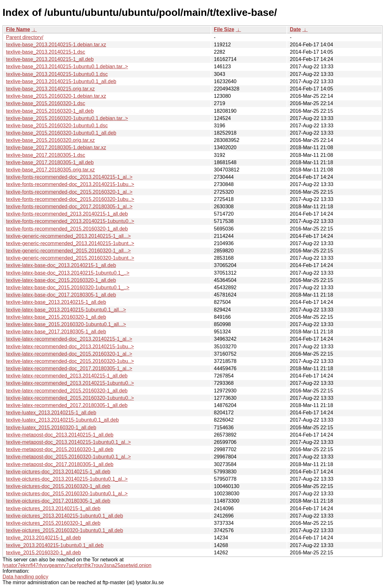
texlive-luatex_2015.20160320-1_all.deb (51, 428)
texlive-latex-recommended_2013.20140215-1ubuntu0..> (70, 383)
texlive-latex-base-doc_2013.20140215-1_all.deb (61, 265)
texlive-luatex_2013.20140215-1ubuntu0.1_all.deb (62, 420)
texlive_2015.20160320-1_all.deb (44, 553)
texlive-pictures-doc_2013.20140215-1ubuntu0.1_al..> (67, 479)
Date (295, 29)
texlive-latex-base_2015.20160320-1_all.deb (56, 317)
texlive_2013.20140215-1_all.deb (44, 538)
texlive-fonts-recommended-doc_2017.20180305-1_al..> (69, 207)
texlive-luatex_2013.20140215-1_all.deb (51, 413)
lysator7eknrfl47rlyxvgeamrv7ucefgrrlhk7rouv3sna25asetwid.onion (77, 565)
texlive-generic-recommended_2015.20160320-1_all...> (68, 251)
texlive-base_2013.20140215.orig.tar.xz (50, 89)
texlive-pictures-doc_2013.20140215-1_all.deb (58, 472)
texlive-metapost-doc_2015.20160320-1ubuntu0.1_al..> (68, 457)
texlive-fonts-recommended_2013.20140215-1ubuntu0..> (70, 221)
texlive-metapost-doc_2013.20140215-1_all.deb (60, 435)
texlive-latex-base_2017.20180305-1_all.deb (56, 332)
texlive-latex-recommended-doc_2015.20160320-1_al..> (69, 354)
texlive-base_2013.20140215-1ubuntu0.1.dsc (57, 74)
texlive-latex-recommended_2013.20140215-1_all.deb (67, 376)
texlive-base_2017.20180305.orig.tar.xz (50, 170)
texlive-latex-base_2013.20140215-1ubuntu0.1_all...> (66, 310)
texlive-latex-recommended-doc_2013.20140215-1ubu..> (70, 347)
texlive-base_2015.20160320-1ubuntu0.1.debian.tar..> (67, 118)
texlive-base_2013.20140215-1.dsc (46, 52)
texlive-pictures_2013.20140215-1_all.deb (53, 508)
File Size (224, 29)
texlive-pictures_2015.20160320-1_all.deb (53, 523)
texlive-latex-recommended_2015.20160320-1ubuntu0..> (70, 398)
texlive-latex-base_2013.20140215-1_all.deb (56, 302)
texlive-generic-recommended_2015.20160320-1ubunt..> (70, 258)
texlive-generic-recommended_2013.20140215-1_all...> (68, 236)
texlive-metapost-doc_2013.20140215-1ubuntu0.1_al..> (68, 442)
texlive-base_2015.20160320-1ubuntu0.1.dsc (57, 126)
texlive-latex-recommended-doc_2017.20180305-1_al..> (69, 368)
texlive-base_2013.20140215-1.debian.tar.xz (56, 45)
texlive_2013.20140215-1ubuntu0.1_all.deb (55, 545)
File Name (18, 29)
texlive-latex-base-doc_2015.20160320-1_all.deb (61, 280)
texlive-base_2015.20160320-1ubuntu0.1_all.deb (61, 133)
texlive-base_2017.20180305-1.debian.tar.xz (56, 147)
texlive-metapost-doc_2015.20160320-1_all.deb (60, 449)
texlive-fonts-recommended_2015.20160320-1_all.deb (67, 229)
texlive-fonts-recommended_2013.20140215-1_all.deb (67, 214)
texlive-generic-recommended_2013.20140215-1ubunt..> (70, 243)
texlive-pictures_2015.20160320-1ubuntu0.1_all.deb (64, 530)
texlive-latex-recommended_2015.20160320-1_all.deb (67, 391)
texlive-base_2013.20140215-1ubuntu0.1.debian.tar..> (67, 67)
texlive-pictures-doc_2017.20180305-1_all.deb (58, 501)
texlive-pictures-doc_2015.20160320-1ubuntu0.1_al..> (67, 494)
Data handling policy (25, 577)
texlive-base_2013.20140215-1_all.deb (50, 59)
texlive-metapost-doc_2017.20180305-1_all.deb (60, 464)
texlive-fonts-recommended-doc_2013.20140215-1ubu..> (70, 184)
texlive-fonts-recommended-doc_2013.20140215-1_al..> (69, 177)
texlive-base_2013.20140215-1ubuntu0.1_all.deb (61, 81)
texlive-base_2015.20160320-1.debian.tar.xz (56, 96)
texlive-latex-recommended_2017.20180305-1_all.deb (67, 405)
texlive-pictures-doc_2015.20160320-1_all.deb (58, 486)
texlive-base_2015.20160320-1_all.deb (50, 111)
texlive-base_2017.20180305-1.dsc (46, 155)
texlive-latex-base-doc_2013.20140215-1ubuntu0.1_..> (68, 273)
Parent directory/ (25, 37)
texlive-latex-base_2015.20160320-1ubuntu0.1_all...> (66, 324)
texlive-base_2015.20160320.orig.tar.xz (50, 140)
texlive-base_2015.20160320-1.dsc (46, 103)
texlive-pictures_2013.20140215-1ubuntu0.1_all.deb (64, 516)
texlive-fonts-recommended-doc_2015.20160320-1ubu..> (70, 199)
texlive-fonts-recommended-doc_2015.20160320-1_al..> (69, 192)
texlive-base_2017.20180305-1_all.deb (50, 162)
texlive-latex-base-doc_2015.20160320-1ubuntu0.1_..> (68, 287)
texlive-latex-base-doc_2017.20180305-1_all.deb (61, 295)
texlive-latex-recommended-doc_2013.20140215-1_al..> (69, 339)
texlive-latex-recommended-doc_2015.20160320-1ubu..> (70, 361)
